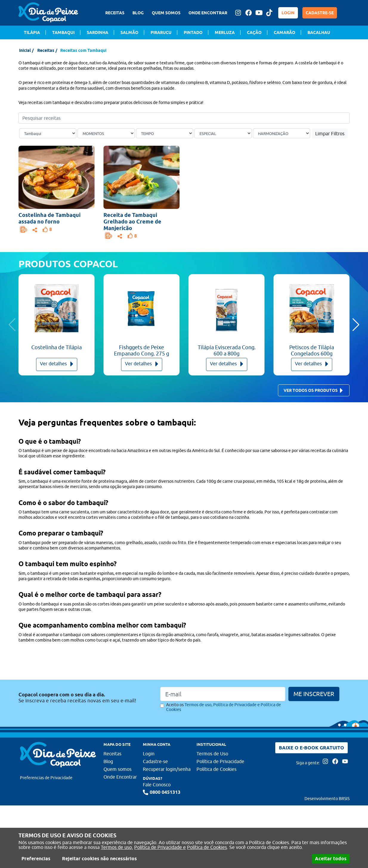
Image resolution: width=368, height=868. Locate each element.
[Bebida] (282, 133)
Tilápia (32, 32)
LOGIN (288, 13)
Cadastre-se (155, 761)
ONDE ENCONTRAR (208, 13)
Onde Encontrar (120, 777)
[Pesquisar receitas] (184, 118)
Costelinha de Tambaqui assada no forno (50, 218)
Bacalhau (319, 32)
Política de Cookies (207, 847)
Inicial (25, 50)
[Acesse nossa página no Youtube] (259, 13)
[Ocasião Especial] (223, 133)
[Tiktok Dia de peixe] (269, 13)
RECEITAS (115, 13)
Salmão (129, 32)
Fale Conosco (157, 785)
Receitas (46, 50)
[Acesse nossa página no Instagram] (238, 13)
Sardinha (98, 32)
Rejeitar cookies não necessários (99, 859)
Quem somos (117, 769)
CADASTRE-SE (320, 13)
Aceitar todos (331, 859)
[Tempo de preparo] (165, 133)
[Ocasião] (106, 133)
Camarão (284, 32)
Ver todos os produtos (313, 390)
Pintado (193, 32)
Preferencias (36, 859)
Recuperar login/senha (167, 769)
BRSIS (344, 799)
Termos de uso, (117, 847)
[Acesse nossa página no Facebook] (248, 13)
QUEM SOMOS (166, 13)
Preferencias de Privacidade (46, 778)
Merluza (225, 32)
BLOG (138, 13)
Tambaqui (63, 32)
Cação (254, 32)
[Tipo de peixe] (48, 133)
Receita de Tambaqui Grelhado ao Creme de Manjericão (132, 221)
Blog (108, 761)
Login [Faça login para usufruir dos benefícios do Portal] (149, 754)
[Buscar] (346, 118)
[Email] (223, 694)
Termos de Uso (212, 754)
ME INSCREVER (314, 694)
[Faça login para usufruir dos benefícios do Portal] (24, 229)
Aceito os (224, 707)
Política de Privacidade (220, 761)
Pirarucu (161, 32)
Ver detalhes (57, 364)
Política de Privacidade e (160, 847)
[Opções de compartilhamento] (35, 229)
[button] (356, 325)
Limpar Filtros (330, 133)
